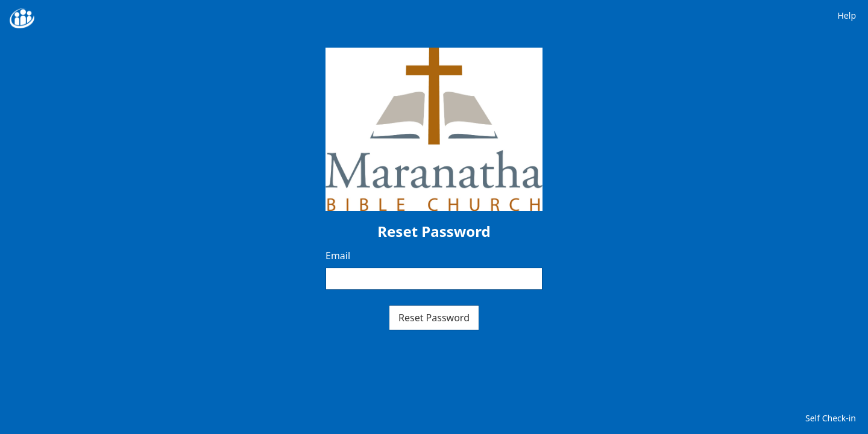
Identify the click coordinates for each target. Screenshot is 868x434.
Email (338, 256)
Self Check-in (831, 418)
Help (847, 15)
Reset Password (434, 318)
